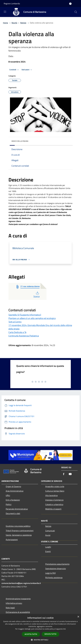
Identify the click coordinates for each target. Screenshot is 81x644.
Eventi (48, 551)
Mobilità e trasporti (53, 509)
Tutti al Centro (15, 322)
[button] (41, 640)
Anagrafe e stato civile (55, 486)
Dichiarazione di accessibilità (18, 612)
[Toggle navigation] (5, 12)
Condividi (14, 70)
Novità (14, 23)
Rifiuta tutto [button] (50, 634)
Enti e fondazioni (13, 500)
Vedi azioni (27, 70)
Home (5, 23)
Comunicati (50, 531)
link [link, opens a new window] (64, 629)
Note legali (10, 608)
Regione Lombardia (12, 3)
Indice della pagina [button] (20, 141)
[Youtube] (70, 474)
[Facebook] (64, 474)
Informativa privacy (14, 603)
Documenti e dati (13, 513)
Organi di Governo (13, 486)
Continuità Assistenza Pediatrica (24, 336)
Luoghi (48, 547)
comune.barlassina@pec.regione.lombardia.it (21, 583)
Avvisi (48, 535)
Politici (9, 504)
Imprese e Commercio (54, 500)
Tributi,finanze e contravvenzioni (20, 531)
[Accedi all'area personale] (70, 4)
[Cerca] (76, 12)
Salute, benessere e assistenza (19, 535)
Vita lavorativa (51, 495)
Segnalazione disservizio (56, 569)
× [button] (78, 617)
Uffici (8, 495)
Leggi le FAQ (51, 573)
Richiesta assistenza (54, 578)
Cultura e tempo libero (55, 491)
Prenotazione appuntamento (57, 564)
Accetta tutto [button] (31, 634)
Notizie (23, 23)
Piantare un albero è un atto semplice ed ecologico (32, 318)
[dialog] (40, 629)
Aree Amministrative (15, 491)
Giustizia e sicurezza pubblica (18, 526)
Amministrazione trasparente (18, 599)
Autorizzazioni (12, 540)
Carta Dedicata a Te (17, 332)
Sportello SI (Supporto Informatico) (25, 315)
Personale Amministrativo (17, 509)
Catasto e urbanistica (54, 504)
